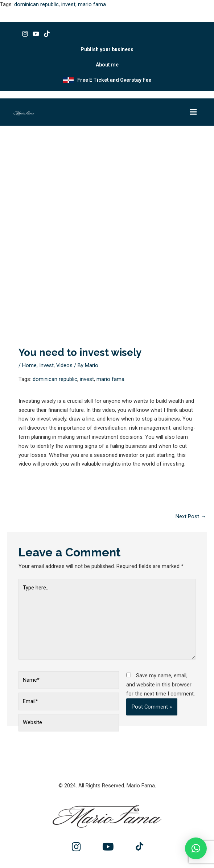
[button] (196, 848)
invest (68, 4)
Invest (46, 365)
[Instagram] (25, 34)
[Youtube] (36, 34)
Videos (64, 365)
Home (29, 365)
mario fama (92, 4)
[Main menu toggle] (193, 112)
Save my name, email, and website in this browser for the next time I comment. (160, 685)
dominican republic (36, 4)
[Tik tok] (47, 34)
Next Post (191, 516)
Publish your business (107, 49)
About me (107, 65)
